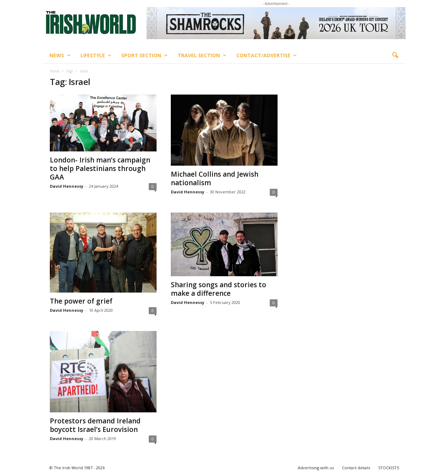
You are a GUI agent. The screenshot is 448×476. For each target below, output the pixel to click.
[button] (395, 55)
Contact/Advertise (267, 55)
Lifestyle (96, 55)
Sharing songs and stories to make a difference (218, 289)
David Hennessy (67, 186)
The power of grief (81, 301)
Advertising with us (316, 468)
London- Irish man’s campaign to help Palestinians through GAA (100, 169)
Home (55, 71)
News (60, 55)
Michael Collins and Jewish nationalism (215, 178)
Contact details (356, 468)
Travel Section (202, 55)
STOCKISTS (389, 468)
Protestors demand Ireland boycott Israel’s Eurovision (95, 425)
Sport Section (144, 55)
